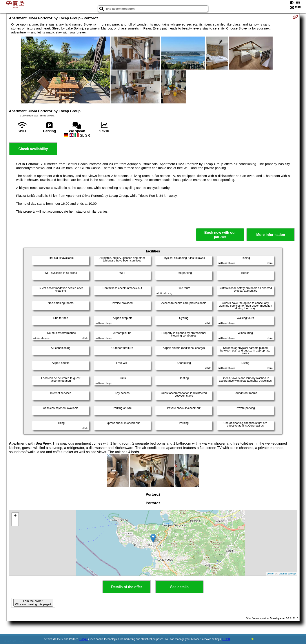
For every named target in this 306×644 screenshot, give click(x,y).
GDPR (226, 639)
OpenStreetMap (287, 574)
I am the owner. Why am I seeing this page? (33, 603)
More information (271, 235)
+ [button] (15, 516)
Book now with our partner (220, 235)
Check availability (33, 149)
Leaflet (270, 574)
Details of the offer (127, 587)
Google (84, 639)
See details (179, 587)
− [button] (15, 523)
